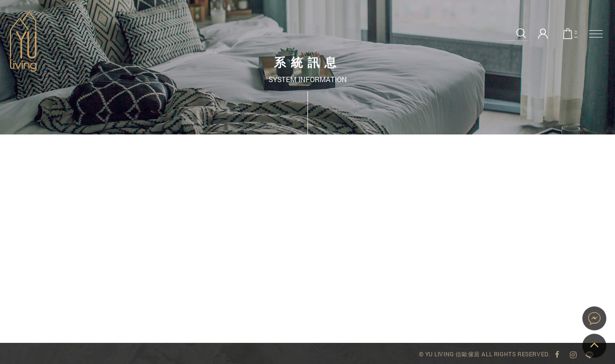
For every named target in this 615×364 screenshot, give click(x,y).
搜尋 (521, 33)
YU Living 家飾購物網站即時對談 (594, 318)
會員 (543, 34)
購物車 (576, 33)
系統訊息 (23, 42)
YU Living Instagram (573, 355)
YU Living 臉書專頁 (557, 355)
